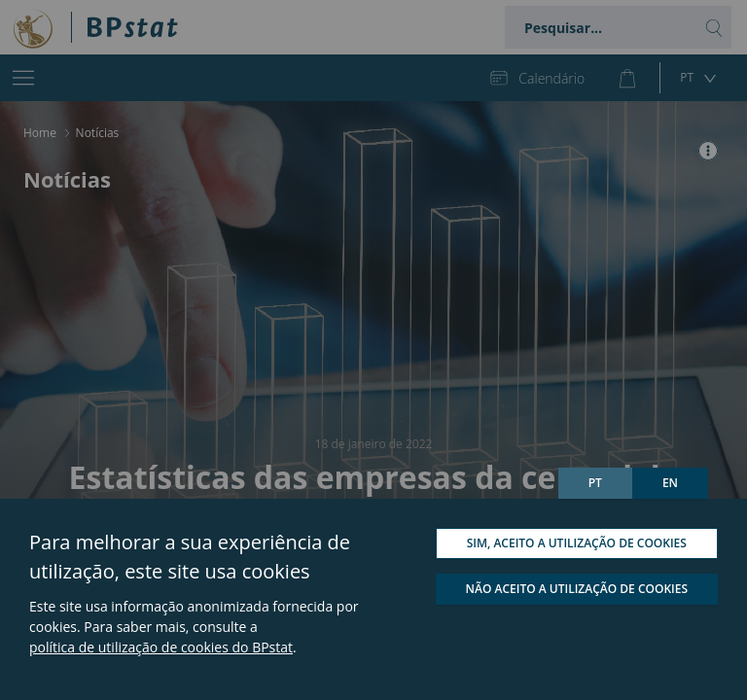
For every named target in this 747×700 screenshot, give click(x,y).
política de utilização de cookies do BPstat (161, 647)
